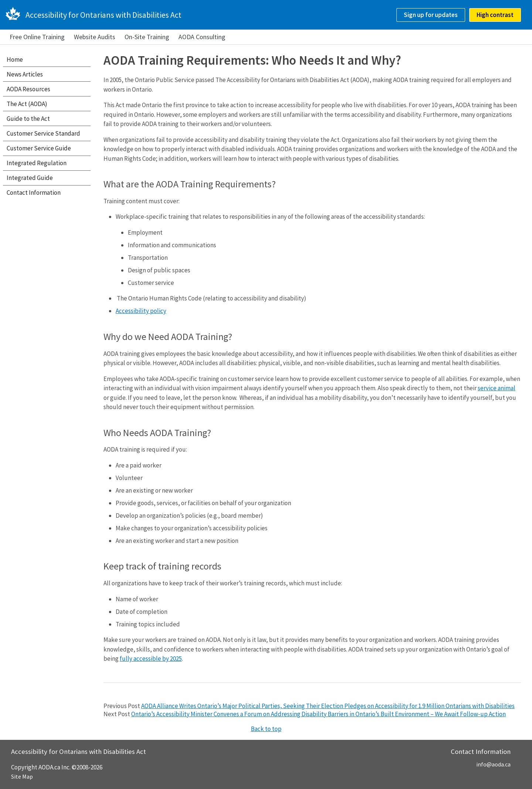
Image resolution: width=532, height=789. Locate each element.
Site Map (22, 776)
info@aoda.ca (493, 764)
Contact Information (34, 193)
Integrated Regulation (37, 163)
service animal (497, 388)
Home (15, 59)
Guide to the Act (28, 119)
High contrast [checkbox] (495, 15)
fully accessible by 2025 (151, 659)
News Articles (25, 74)
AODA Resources (28, 89)
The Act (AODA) (27, 104)
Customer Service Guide (39, 148)
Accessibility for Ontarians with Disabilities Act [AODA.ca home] (103, 15)
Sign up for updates (431, 15)
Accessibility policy (141, 311)
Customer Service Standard (43, 133)
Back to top (266, 729)
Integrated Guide (30, 178)
